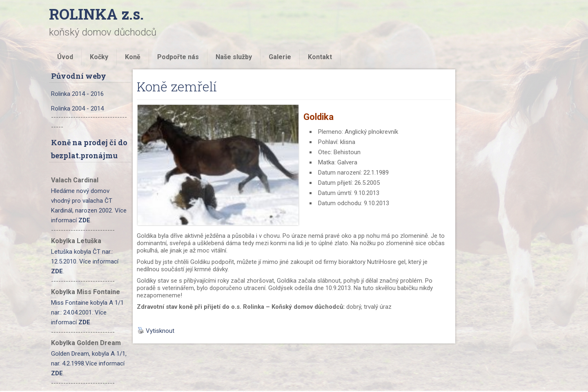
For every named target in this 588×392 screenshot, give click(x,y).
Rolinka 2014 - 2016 (77, 94)
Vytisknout (156, 331)
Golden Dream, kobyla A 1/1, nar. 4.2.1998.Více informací (89, 363)
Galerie (280, 57)
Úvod (65, 57)
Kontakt (320, 57)
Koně (133, 57)
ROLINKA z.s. (96, 14)
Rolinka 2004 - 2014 (77, 109)
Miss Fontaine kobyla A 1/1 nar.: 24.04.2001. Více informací (87, 312)
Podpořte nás (178, 57)
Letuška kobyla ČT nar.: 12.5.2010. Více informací (85, 261)
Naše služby (234, 57)
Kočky (99, 57)
